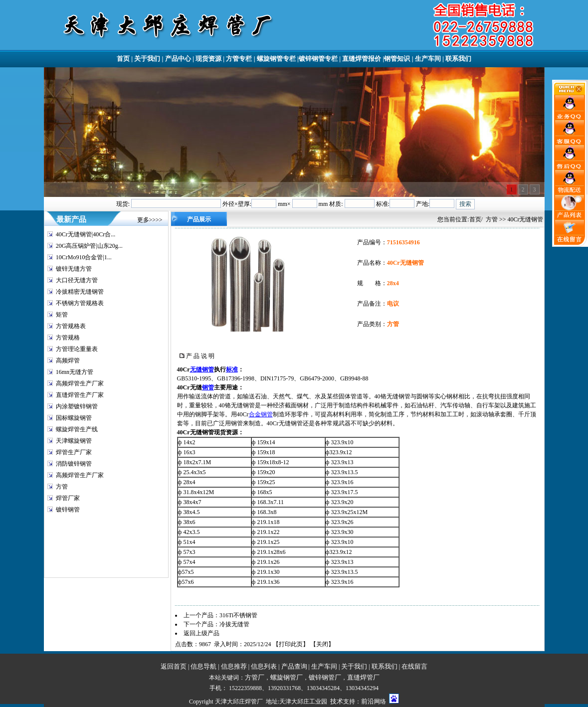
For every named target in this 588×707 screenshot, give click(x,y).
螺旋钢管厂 (287, 677)
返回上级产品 (201, 633)
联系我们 (458, 59)
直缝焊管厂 (363, 677)
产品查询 (294, 666)
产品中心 (178, 59)
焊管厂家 (68, 498)
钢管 (208, 387)
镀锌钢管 (68, 510)
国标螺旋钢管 (74, 418)
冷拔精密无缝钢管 (80, 292)
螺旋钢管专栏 (276, 59)
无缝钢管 (202, 369)
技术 (337, 701)
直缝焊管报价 (362, 59)
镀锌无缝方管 (74, 269)
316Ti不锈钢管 (238, 615)
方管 (62, 487)
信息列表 (264, 666)
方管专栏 (239, 59)
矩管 (62, 315)
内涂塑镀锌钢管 (77, 406)
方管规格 (68, 338)
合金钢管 (261, 414)
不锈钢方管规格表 (80, 303)
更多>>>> (150, 220)
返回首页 (174, 666)
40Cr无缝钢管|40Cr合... (86, 234)
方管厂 (255, 677)
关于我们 (147, 59)
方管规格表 (71, 326)
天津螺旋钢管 (74, 441)
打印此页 (291, 644)
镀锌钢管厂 (325, 677)
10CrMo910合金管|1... (84, 257)
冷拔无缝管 (234, 624)
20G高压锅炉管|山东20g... (89, 246)
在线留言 (414, 666)
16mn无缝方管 (75, 372)
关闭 (322, 644)
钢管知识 (397, 59)
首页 (123, 59)
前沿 (368, 701)
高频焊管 (68, 360)
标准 (232, 369)
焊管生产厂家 (74, 452)
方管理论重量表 (77, 349)
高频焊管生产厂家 (80, 383)
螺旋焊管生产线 (77, 429)
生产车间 (428, 59)
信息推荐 (234, 666)
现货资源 (208, 59)
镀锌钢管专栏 (318, 59)
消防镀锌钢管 (74, 464)
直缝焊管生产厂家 (80, 395)
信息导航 (203, 666)
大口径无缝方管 (77, 280)
